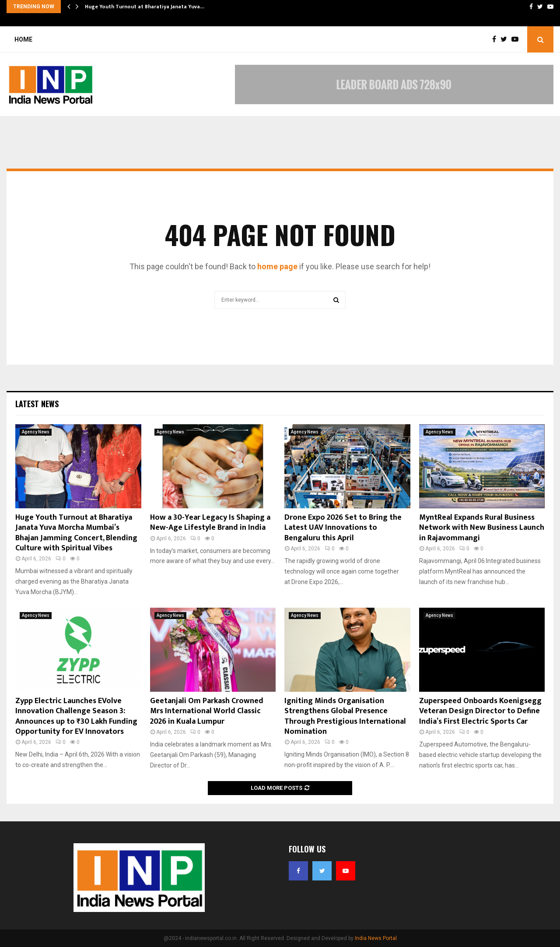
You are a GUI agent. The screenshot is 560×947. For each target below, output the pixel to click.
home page (277, 266)
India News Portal (376, 938)
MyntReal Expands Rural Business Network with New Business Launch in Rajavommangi (482, 528)
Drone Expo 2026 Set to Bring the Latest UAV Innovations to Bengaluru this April (343, 528)
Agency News (36, 432)
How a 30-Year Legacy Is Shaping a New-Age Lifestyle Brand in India (210, 523)
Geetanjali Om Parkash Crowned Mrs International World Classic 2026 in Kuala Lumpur (207, 711)
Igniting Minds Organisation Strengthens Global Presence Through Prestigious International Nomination (345, 716)
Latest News (37, 404)
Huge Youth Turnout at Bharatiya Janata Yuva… (145, 7)
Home (23, 39)
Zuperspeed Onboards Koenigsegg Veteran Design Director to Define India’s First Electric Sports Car (481, 711)
